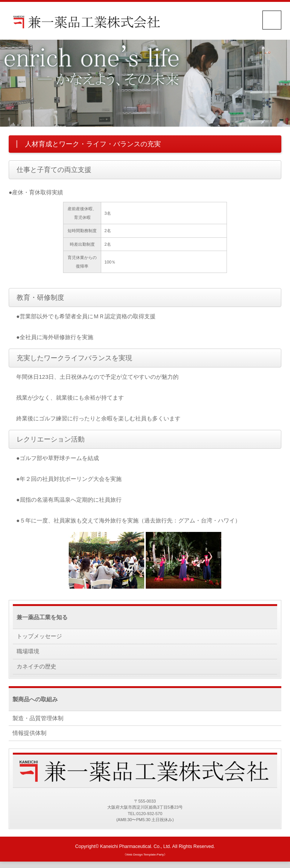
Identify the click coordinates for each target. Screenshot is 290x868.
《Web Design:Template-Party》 (145, 857)
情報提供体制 (29, 735)
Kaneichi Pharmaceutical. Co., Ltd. (136, 849)
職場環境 (28, 652)
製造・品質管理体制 (38, 720)
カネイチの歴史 (36, 667)
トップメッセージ (39, 636)
